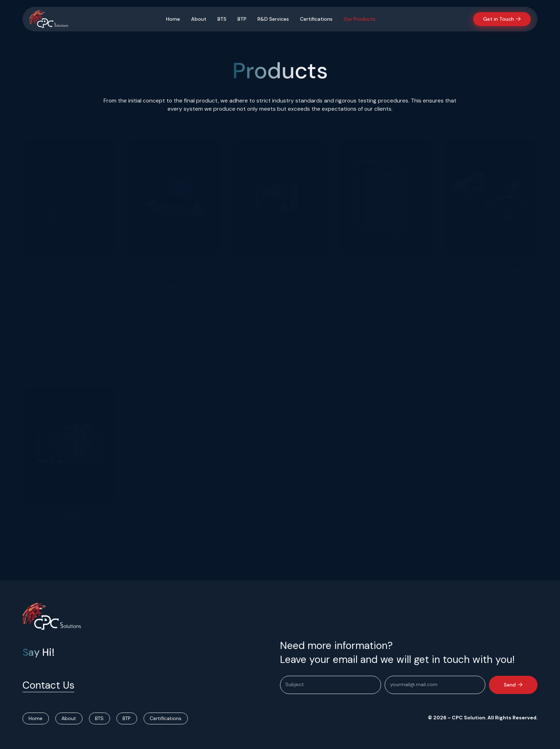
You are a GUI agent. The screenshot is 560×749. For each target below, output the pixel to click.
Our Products (359, 19)
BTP (242, 19)
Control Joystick (66, 270)
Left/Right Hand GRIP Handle (487, 275)
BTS (222, 19)
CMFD (355, 270)
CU (242, 270)
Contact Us (48, 685)
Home (173, 19)
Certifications (316, 19)
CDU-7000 (51, 517)
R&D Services (273, 19)
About (199, 19)
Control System (169, 270)
